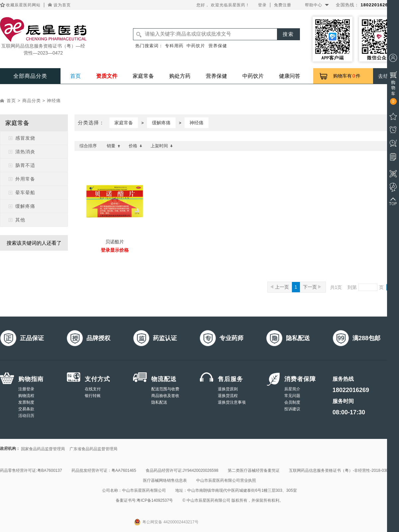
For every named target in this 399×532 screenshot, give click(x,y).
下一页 (312, 287)
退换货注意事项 (232, 402)
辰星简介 (292, 389)
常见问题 (292, 396)
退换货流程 (228, 396)
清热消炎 (25, 152)
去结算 (386, 76)
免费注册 (283, 5)
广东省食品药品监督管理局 (93, 449)
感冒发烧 (25, 138)
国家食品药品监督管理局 (43, 449)
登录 (262, 5)
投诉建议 (292, 409)
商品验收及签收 (165, 396)
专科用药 (174, 46)
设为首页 (62, 5)
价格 (135, 146)
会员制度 (292, 402)
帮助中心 (314, 5)
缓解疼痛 (25, 206)
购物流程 (26, 396)
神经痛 (54, 101)
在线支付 (93, 389)
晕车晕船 (25, 193)
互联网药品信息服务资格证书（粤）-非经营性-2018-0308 (340, 470)
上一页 (280, 287)
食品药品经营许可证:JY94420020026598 (182, 470)
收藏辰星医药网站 (23, 5)
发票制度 (26, 402)
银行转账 (93, 396)
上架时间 (162, 146)
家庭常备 (143, 76)
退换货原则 (228, 389)
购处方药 (180, 76)
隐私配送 (159, 402)
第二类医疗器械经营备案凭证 (254, 470)
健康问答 (290, 76)
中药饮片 (196, 46)
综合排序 (88, 146)
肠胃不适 (25, 165)
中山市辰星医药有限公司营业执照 (226, 480)
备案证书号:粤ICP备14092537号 (144, 500)
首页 (75, 76)
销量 (114, 146)
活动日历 (26, 416)
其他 (20, 220)
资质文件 (107, 76)
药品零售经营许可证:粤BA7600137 (31, 470)
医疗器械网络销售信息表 (165, 480)
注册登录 (26, 389)
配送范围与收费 (165, 389)
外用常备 (25, 179)
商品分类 (32, 101)
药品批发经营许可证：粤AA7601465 (104, 470)
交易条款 (26, 409)
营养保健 (218, 46)
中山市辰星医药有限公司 (144, 490)
